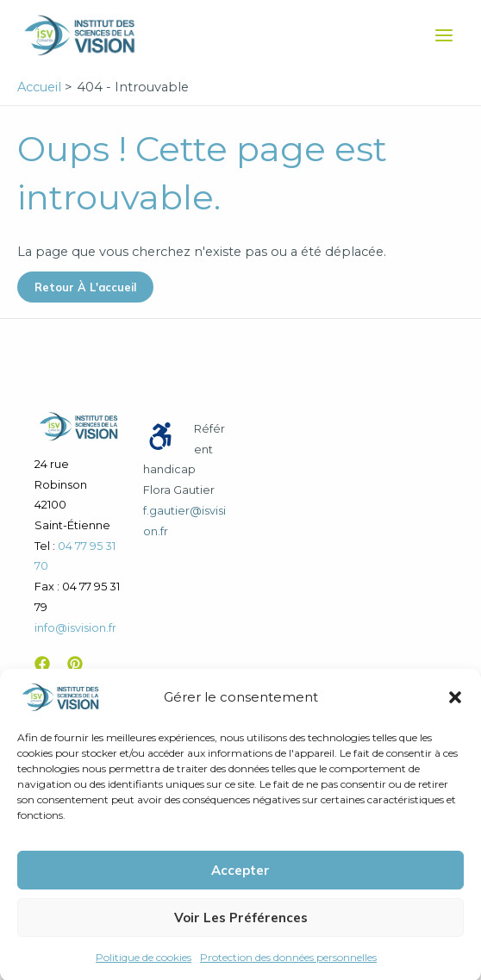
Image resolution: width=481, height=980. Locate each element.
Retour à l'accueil (85, 287)
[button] (455, 709)
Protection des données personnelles (288, 969)
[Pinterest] (75, 664)
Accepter (240, 882)
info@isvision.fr (75, 628)
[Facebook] (42, 664)
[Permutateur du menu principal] (444, 35)
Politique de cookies (144, 969)
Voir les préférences (241, 930)
